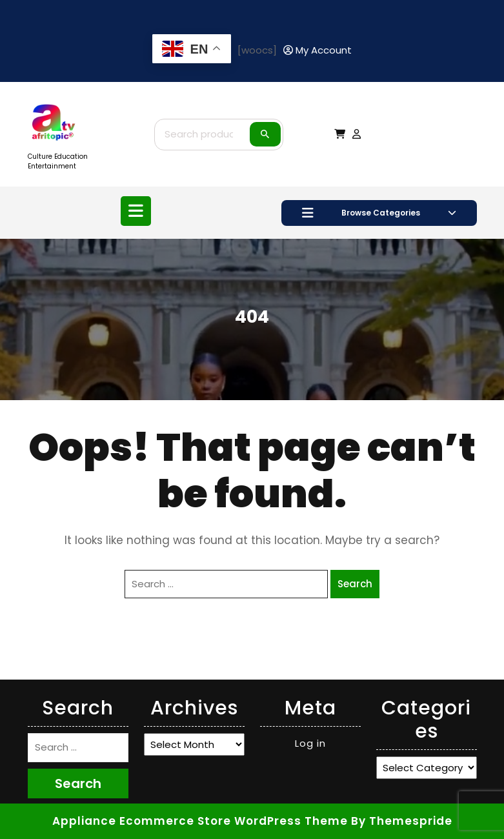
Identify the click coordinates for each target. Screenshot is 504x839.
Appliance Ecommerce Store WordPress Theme (200, 821)
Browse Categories (379, 213)
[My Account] (318, 51)
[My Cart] (340, 134)
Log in (310, 743)
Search (265, 134)
